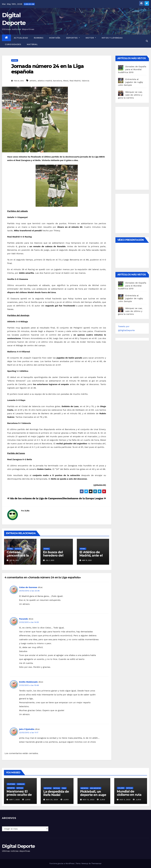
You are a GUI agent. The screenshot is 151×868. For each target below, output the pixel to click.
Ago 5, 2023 (125, 800)
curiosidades (13, 44)
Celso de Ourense (28, 587)
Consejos (21, 784)
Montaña (55, 38)
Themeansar (96, 863)
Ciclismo (121, 788)
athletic (33, 81)
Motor (91, 38)
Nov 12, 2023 (89, 800)
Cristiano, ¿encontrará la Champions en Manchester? (18, 557)
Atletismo (11, 784)
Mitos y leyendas (112, 38)
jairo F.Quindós (27, 729)
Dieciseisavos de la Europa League (84, 498)
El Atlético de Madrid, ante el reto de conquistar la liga (93, 557)
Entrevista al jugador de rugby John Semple (131, 82)
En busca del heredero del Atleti (53, 555)
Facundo (24, 619)
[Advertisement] (135, 148)
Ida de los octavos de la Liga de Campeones (35, 498)
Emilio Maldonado (28, 682)
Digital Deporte (18, 846)
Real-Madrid (75, 81)
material (32, 44)
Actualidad (21, 38)
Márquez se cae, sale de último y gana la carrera (130, 95)
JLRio (27, 511)
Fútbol (15, 60)
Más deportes (95, 788)
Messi (66, 81)
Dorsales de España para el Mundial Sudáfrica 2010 (132, 69)
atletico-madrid (45, 81)
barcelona (58, 81)
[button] (147, 41)
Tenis (64, 788)
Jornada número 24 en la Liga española (47, 69)
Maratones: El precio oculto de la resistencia (19, 795)
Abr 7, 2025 (14, 800)
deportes (11, 788)
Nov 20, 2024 (52, 800)
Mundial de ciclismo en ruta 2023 (129, 795)
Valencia (85, 81)
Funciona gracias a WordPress (62, 863)
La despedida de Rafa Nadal (56, 793)
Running (39, 38)
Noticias (18, 549)
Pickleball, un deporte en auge (93, 793)
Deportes (73, 38)
